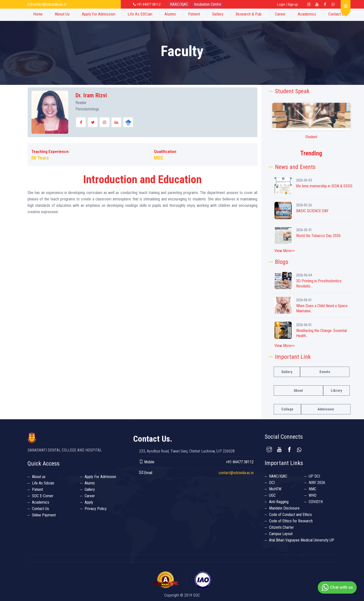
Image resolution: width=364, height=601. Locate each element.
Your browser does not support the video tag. (311, 115)
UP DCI (314, 476)
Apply (89, 502)
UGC (272, 495)
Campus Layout (281, 534)
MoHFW (275, 489)
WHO (312, 495)
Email (146, 473)
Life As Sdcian (43, 483)
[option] (311, 121)
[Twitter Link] (333, 4)
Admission (326, 409)
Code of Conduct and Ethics (290, 515)
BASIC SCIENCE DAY (312, 211)
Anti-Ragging (279, 502)
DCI (272, 483)
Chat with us (337, 587)
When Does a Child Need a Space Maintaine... (322, 308)
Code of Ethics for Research (291, 521)
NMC (312, 489)
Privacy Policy (96, 509)
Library (336, 391)
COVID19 (316, 502)
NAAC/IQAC (179, 4)
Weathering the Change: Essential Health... (321, 333)
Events (325, 372)
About (298, 391)
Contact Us (337, 14)
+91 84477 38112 (147, 4)
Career (280, 14)
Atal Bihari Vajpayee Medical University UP (302, 540)
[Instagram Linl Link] (309, 4)
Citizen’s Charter (281, 527)
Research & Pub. (249, 14)
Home (38, 14)
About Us (62, 14)
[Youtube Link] (317, 4)
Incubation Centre (208, 4)
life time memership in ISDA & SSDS (324, 186)
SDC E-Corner (43, 496)
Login (281, 4)
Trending (311, 153)
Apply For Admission (99, 14)
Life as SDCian (140, 14)
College (287, 409)
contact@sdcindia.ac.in (49, 4)
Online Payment (44, 515)
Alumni (170, 14)
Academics (307, 14)
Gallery (218, 14)
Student (311, 137)
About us (39, 477)
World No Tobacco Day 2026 (318, 236)
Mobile (147, 462)
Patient (194, 14)
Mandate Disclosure (284, 508)
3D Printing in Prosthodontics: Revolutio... (319, 284)
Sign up (293, 4)
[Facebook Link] (325, 4)
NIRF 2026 (317, 483)
